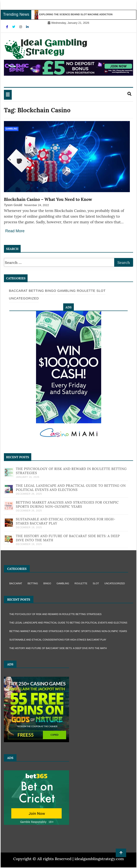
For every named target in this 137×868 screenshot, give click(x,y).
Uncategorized (24, 298)
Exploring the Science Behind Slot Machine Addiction (78, 14)
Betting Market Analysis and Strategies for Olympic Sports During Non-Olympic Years (67, 504)
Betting (36, 291)
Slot (101, 291)
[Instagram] (21, 27)
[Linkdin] (27, 27)
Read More (15, 231)
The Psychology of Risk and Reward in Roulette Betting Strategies (55, 614)
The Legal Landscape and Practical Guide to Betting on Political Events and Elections (71, 488)
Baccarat (18, 291)
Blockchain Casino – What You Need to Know (48, 199)
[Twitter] (14, 27)
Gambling (12, 129)
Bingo (51, 291)
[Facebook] (7, 27)
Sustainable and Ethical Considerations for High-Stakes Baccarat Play (58, 640)
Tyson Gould (13, 205)
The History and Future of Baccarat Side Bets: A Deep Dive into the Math (58, 648)
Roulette (86, 291)
